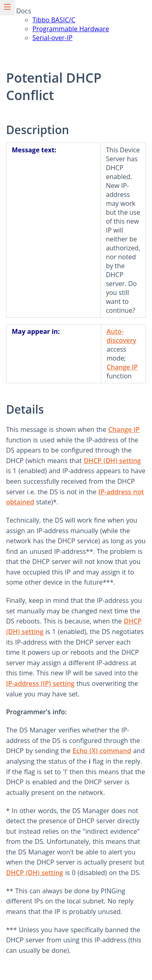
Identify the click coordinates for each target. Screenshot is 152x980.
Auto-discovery (121, 336)
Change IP (122, 367)
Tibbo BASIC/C (54, 20)
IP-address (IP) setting (40, 683)
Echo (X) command (102, 751)
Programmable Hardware (71, 29)
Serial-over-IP (52, 38)
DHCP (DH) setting (112, 461)
